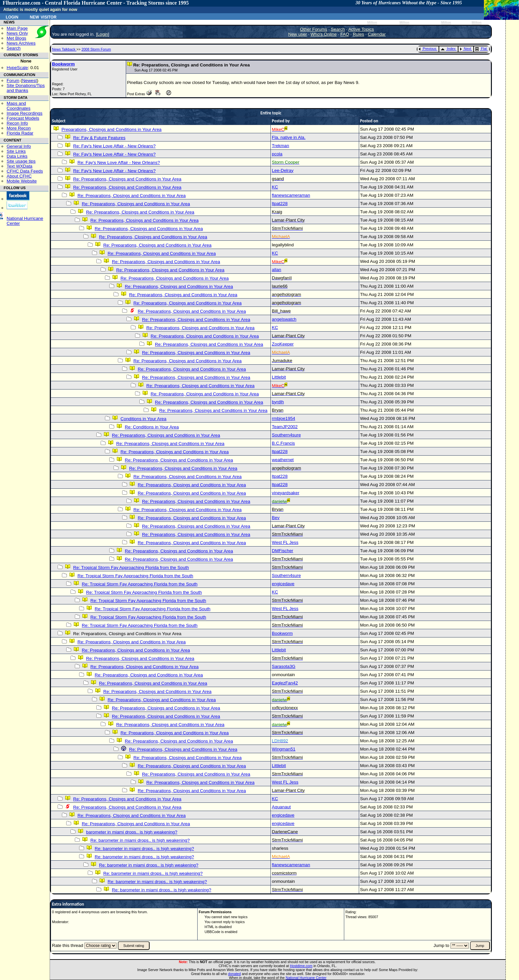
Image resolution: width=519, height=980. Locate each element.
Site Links (16, 151)
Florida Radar (20, 133)
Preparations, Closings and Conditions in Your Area (112, 129)
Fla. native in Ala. (289, 137)
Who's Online (324, 34)
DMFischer (282, 551)
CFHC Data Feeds (25, 171)
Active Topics (361, 29)
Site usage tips (21, 161)
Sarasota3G (283, 666)
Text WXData (20, 166)
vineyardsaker (285, 493)
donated (235, 974)
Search (14, 48)
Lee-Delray (283, 170)
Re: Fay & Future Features (99, 138)
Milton (372, 23)
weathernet (283, 460)
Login (12, 17)
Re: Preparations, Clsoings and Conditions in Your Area (127, 807)
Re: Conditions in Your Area (152, 427)
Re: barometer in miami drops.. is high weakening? (140, 840)
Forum (13, 81)
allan (276, 270)
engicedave (283, 584)
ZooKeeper (283, 344)
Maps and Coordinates (19, 106)
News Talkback (64, 49)
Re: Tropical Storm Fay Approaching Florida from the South (131, 568)
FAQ (345, 34)
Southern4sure (286, 435)
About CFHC (19, 176)
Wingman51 (283, 749)
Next (465, 49)
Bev (276, 518)
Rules (358, 34)
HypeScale (17, 68)
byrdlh (278, 402)
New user (298, 34)
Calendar (377, 34)
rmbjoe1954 (283, 418)
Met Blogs (16, 38)
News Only (17, 33)
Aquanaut (281, 807)
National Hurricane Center (306, 978)
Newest (29, 81)
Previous (427, 49)
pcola (277, 154)
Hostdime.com (301, 966)
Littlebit (279, 377)
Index (448, 49)
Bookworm (63, 64)
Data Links (17, 156)
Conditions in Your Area (143, 419)
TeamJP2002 (285, 427)
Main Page (17, 28)
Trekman (280, 146)
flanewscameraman (291, 195)
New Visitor (43, 17)
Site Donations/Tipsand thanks (26, 88)
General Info (19, 146)
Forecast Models (23, 118)
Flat (481, 49)
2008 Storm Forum (96, 49)
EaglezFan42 (285, 683)
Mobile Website (22, 181)
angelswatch (284, 319)
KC (275, 187)
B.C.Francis (283, 443)
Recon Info (17, 123)
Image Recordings (24, 113)
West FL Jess (285, 542)
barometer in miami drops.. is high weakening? (132, 832)
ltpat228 (280, 204)
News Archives (21, 43)
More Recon (19, 128)
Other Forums (313, 29)
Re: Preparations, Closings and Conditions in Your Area (127, 179)
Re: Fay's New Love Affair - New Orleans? (114, 146)
